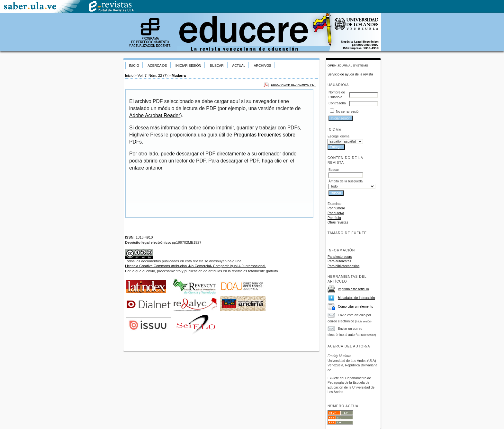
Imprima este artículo (353, 289)
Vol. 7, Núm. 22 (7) (153, 75)
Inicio (134, 66)
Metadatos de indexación (356, 298)
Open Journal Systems (348, 65)
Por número (336, 208)
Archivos (263, 66)
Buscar (216, 66)
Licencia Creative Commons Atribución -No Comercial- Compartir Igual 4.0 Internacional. (196, 266)
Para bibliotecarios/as (343, 266)
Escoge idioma (338, 136)
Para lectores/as (340, 257)
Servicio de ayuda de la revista (350, 74)
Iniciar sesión (188, 66)
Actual (239, 66)
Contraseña (337, 103)
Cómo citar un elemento (355, 306)
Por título (334, 218)
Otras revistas (338, 222)
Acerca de (157, 66)
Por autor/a (336, 213)
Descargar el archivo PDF (294, 85)
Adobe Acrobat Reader (155, 115)
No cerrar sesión (348, 112)
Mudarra (179, 75)
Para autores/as (339, 261)
